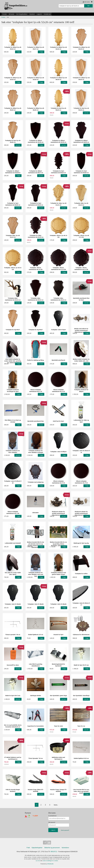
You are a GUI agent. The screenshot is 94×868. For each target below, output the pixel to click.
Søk (88, 6)
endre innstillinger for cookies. (51, 861)
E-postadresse (52, 816)
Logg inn (39, 14)
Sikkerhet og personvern (52, 848)
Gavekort (32, 14)
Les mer (38, 861)
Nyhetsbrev (65, 848)
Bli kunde (12, 14)
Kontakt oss (47, 14)
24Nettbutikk (50, 864)
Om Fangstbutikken (22, 14)
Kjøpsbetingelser (37, 848)
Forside (5, 14)
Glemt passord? (65, 830)
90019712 (54, 852)
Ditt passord (52, 822)
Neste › (56, 805)
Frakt (28, 848)
